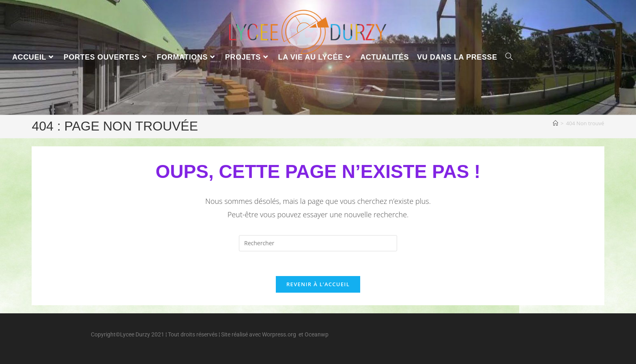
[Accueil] (555, 123)
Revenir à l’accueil (318, 284)
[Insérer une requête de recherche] (318, 243)
